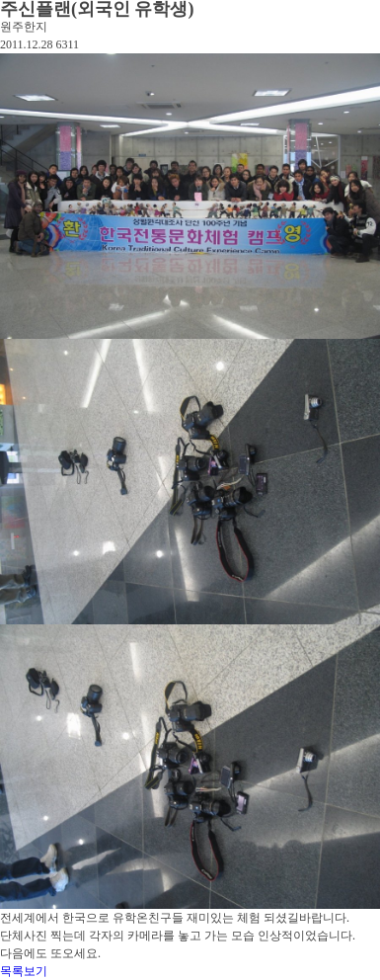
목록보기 (24, 971)
